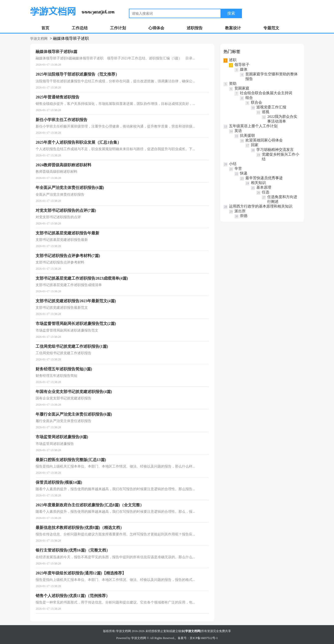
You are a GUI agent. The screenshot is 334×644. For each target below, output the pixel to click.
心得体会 (156, 28)
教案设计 (233, 28)
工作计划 (118, 28)
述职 (233, 60)
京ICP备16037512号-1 (204, 638)
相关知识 (258, 183)
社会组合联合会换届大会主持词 (266, 93)
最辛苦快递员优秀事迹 (264, 178)
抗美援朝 (247, 135)
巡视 (266, 112)
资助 (233, 84)
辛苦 (238, 169)
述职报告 (195, 28)
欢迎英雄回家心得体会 (264, 140)
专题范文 (271, 28)
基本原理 (264, 187)
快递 (244, 173)
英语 (238, 131)
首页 (45, 28)
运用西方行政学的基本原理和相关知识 (261, 206)
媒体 (244, 69)
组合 (249, 98)
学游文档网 (39, 39)
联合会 (256, 102)
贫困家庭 (242, 88)
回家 (255, 145)
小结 (233, 164)
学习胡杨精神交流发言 (275, 150)
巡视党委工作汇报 (271, 107)
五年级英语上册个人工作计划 (253, 126)
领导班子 (242, 65)
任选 (266, 192)
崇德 (244, 216)
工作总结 (80, 28)
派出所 (240, 211)
